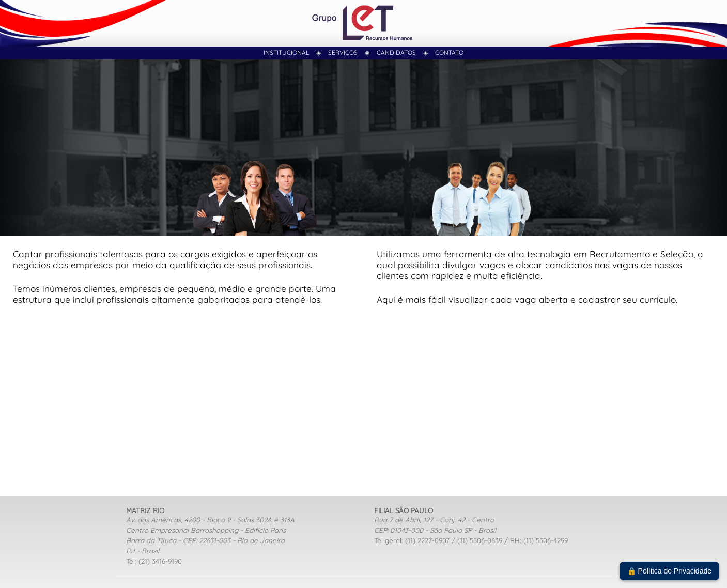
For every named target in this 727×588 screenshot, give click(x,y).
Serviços (343, 52)
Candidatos (396, 52)
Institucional (286, 52)
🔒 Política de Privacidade (669, 571)
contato (449, 52)
